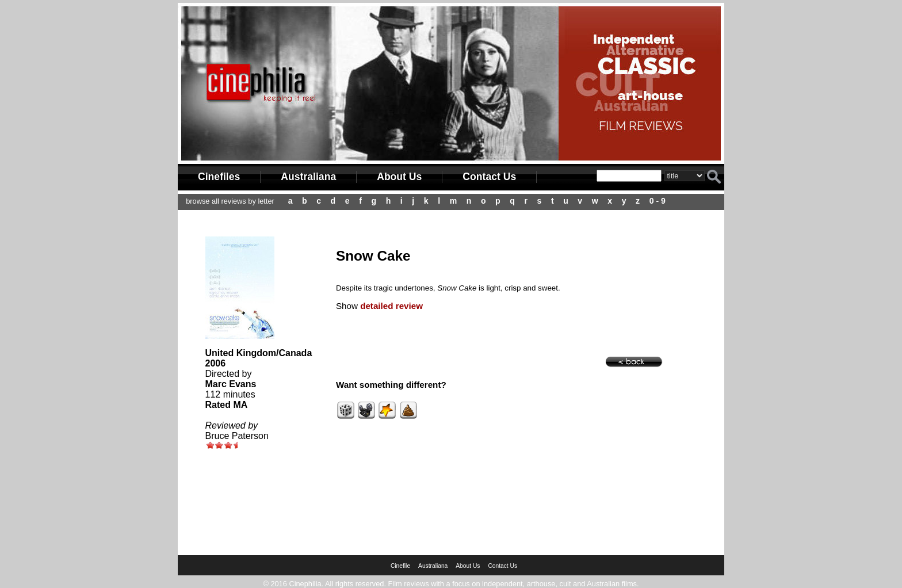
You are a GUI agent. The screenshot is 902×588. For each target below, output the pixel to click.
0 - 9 (658, 201)
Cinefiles (219, 177)
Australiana (308, 177)
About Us (399, 177)
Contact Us (489, 177)
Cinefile (400, 566)
